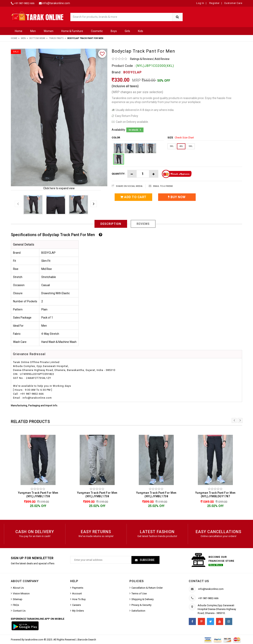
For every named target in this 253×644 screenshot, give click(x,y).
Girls (127, 31)
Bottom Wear (37, 38)
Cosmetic (97, 31)
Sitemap (18, 599)
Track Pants (56, 38)
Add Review (162, 59)
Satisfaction (138, 611)
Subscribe (147, 560)
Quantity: (118, 174)
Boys (114, 31)
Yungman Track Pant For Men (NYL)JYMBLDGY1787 (215, 495)
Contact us (199, 581)
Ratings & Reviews (142, 59)
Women (49, 31)
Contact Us (19, 611)
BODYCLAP (133, 72)
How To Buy (79, 599)
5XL (191, 146)
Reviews (143, 224)
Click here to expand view (59, 188)
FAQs (16, 605)
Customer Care (233, 3)
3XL (172, 146)
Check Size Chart (184, 138)
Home (19, 31)
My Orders (78, 611)
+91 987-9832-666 (24, 3)
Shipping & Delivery (143, 599)
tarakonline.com (34, 640)
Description (111, 224)
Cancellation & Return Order (147, 588)
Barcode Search (87, 640)
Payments (78, 588)
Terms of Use (139, 593)
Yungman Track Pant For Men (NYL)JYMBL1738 (38, 495)
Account (77, 593)
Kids (141, 31)
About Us (18, 588)
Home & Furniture (72, 31)
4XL (181, 146)
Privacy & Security (141, 605)
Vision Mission (21, 593)
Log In (200, 3)
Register (214, 3)
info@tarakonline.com (56, 3)
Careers (76, 605)
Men (33, 31)
